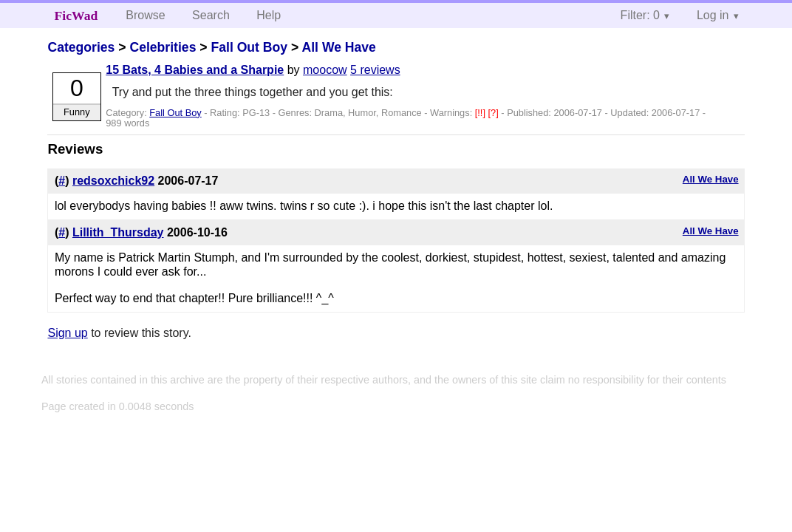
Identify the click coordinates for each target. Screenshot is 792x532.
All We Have (339, 47)
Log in (713, 15)
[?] (495, 113)
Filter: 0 (640, 15)
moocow (325, 70)
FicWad (76, 16)
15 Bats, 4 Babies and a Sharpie (195, 70)
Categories (81, 47)
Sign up (67, 333)
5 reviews (375, 70)
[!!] (482, 113)
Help (269, 15)
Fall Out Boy (249, 47)
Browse (145, 15)
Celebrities (163, 47)
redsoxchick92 (113, 181)
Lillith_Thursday (118, 232)
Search (211, 15)
